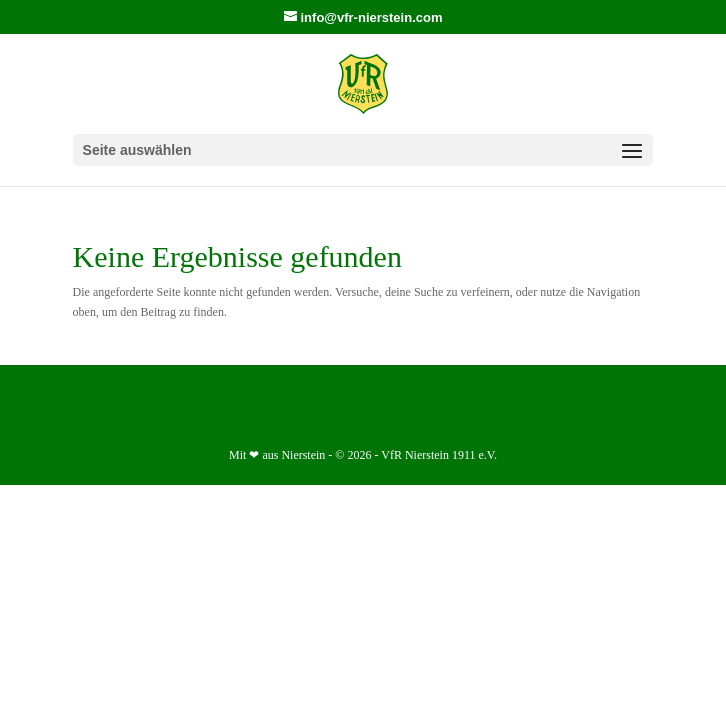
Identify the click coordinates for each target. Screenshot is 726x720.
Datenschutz (320, 400)
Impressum (408, 400)
